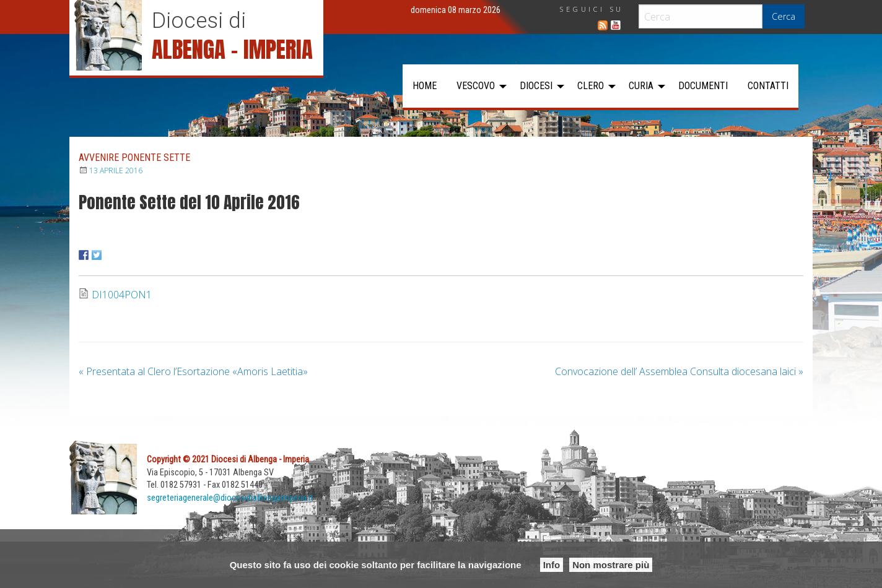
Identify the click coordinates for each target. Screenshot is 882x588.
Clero (591, 86)
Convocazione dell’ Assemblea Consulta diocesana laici (679, 371)
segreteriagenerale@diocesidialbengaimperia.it (230, 498)
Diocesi (536, 86)
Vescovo (476, 86)
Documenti (703, 86)
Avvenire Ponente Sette (134, 158)
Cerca (784, 16)
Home (425, 86)
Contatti (768, 86)
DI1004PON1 (122, 295)
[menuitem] (425, 86)
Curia (641, 86)
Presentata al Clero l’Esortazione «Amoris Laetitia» (193, 371)
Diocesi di (199, 20)
